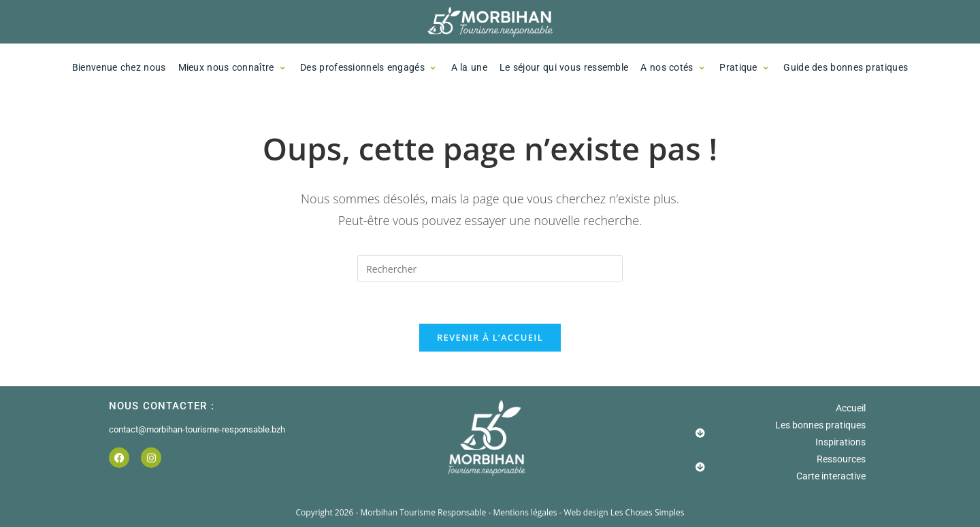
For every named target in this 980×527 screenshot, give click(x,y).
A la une (469, 67)
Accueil (851, 408)
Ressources (841, 459)
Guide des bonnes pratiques (846, 67)
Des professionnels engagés (369, 67)
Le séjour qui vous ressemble (564, 67)
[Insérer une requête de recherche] (490, 269)
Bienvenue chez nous (119, 67)
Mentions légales (526, 512)
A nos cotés (674, 67)
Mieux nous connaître (233, 67)
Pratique (745, 67)
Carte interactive (831, 476)
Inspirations (840, 442)
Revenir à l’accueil (490, 337)
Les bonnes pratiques (820, 425)
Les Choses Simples (648, 512)
